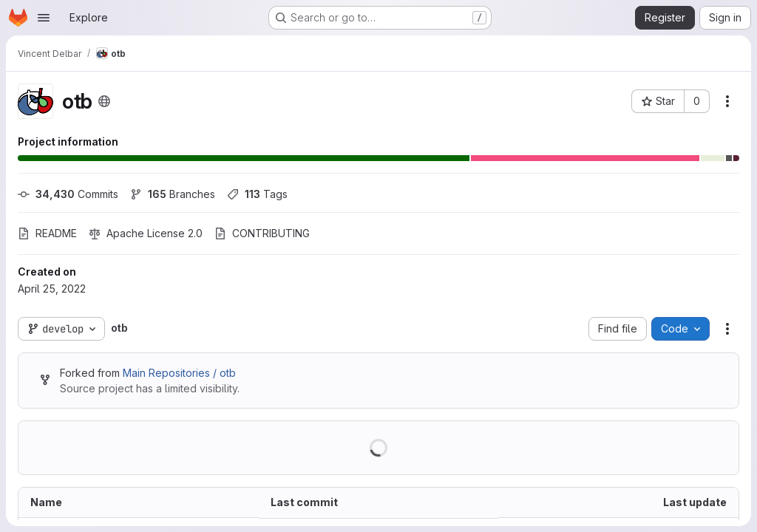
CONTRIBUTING (262, 233)
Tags (257, 194)
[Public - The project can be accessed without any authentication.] (104, 101)
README (47, 233)
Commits (68, 194)
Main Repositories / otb (179, 373)
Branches (173, 194)
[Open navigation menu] (44, 18)
